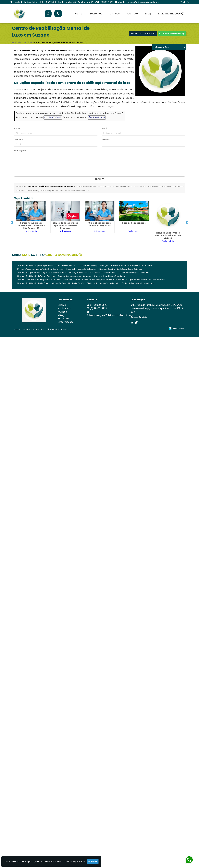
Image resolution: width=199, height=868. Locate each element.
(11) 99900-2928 (105, 2)
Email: (105, 128)
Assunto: (107, 139)
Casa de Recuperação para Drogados (75, 276)
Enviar (99, 179)
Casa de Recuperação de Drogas (81, 269)
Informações (66, 322)
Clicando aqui (97, 117)
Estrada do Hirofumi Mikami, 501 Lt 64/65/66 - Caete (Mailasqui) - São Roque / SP (53, 2)
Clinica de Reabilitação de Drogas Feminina (36, 276)
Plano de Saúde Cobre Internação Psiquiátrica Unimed (168, 235)
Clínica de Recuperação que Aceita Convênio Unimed (40, 269)
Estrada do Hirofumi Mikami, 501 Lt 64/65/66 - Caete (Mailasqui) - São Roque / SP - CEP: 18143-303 (157, 308)
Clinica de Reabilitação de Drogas (94, 265)
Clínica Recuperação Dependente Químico (100, 224)
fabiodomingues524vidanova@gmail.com (138, 2)
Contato (133, 14)
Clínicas (115, 14)
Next (187, 223)
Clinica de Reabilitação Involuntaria (133, 273)
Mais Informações (171, 14)
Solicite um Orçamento (143, 34)
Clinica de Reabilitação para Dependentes (35, 265)
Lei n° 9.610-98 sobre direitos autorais (74, 190)
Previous (12, 223)
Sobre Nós (96, 14)
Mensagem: (21, 151)
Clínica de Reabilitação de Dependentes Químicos (120, 269)
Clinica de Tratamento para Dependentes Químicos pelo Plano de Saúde (48, 280)
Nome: (18, 128)
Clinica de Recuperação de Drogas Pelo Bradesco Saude (41, 273)
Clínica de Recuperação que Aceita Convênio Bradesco (65, 225)
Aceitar (93, 861)
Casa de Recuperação (134, 223)
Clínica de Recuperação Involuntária (103, 283)
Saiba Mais (31, 231)
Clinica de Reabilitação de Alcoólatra (33, 283)
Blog (148, 14)
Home (78, 14)
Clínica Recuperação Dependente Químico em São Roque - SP (31, 225)
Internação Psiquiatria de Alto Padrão (68, 283)
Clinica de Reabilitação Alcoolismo (109, 276)
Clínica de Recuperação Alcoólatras (138, 283)
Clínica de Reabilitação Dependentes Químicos (132, 265)
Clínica (63, 312)
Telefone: (20, 139)
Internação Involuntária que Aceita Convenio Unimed (92, 273)
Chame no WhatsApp (172, 34)
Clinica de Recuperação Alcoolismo (98, 280)
